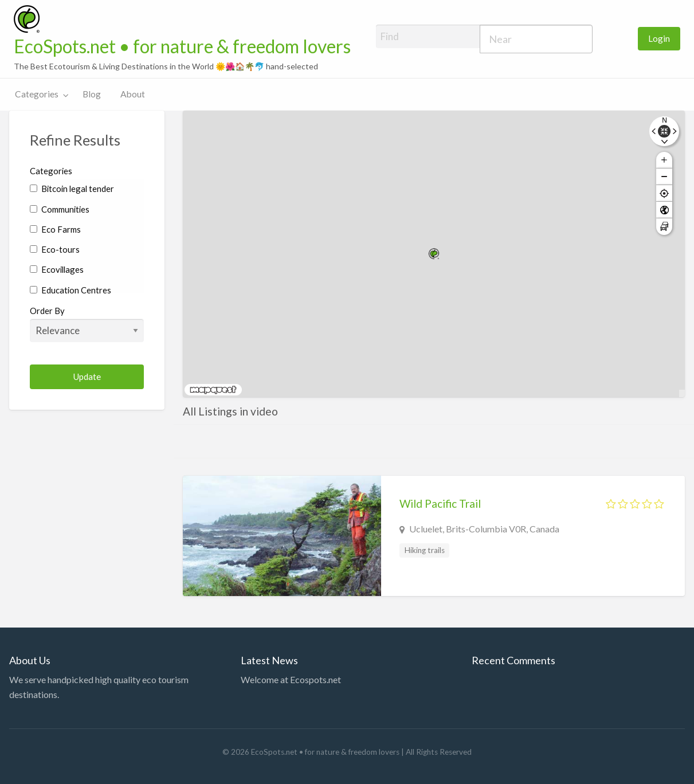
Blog (92, 94)
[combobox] (536, 39)
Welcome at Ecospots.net (291, 679)
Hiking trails (425, 550)
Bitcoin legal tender (72, 189)
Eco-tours (55, 249)
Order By (87, 324)
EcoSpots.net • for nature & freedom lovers (182, 46)
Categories (37, 94)
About (133, 94)
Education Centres (70, 290)
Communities (60, 209)
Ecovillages (57, 269)
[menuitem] (659, 39)
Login (659, 38)
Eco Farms (55, 229)
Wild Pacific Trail (440, 503)
